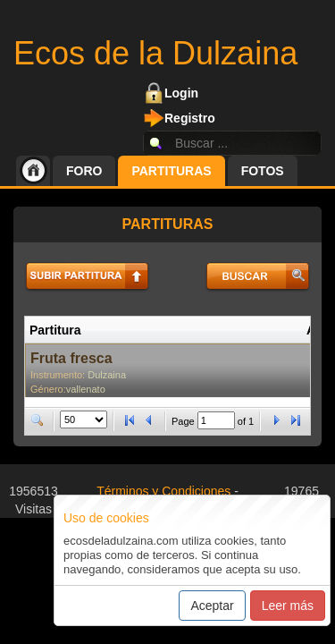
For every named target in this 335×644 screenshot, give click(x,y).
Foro (84, 171)
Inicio (33, 171)
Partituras (171, 171)
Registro (190, 118)
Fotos (263, 171)
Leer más (288, 606)
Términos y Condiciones (163, 491)
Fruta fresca (71, 358)
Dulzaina (107, 375)
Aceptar (212, 606)
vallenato (86, 389)
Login (181, 93)
